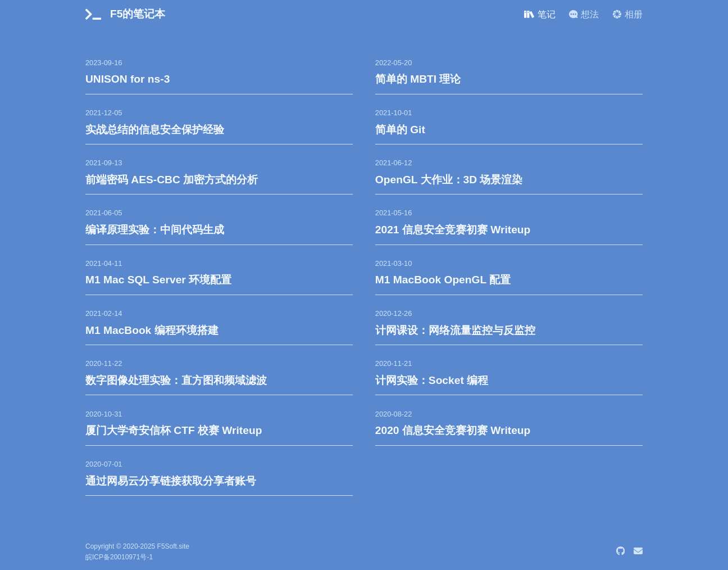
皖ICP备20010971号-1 (119, 557)
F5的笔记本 (138, 14)
